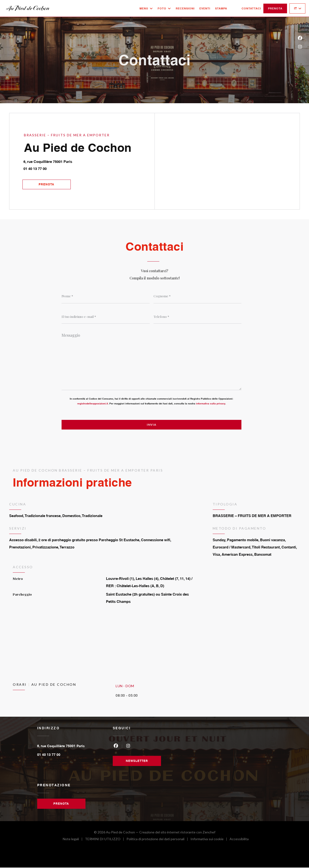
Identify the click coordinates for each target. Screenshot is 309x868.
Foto (164, 8)
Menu (146, 8)
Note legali (74, 840)
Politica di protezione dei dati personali (158, 840)
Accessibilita (239, 840)
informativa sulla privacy (211, 404)
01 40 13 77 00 (35, 168)
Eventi (205, 8)
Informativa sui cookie (210, 840)
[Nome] (106, 296)
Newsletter (137, 761)
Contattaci (251, 8)
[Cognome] (198, 296)
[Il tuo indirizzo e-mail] (106, 317)
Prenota (275, 8)
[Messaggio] (151, 360)
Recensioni (185, 8)
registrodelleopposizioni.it (93, 404)
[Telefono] (198, 317)
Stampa (221, 8)
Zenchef (209, 833)
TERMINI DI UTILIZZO (106, 840)
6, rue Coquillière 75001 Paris (70, 160)
